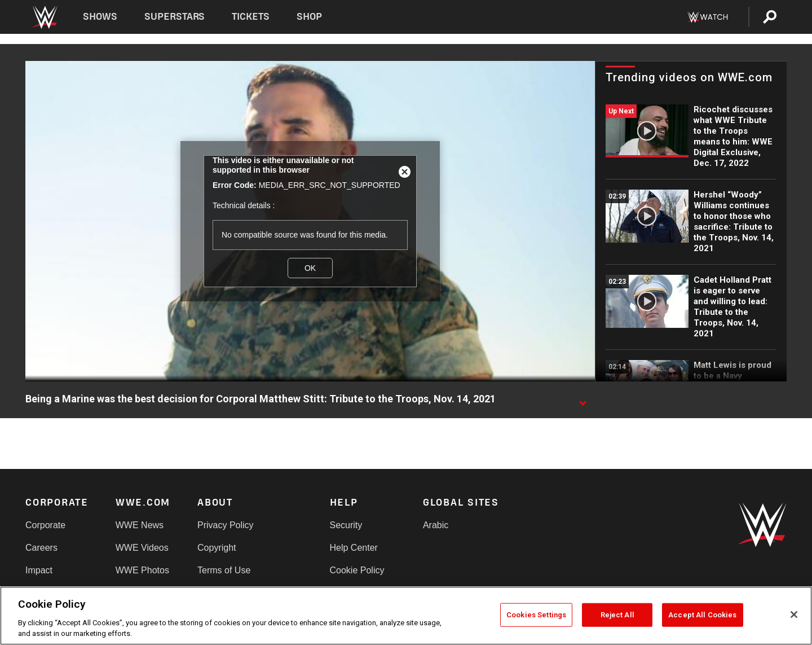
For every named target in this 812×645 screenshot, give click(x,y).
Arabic (436, 525)
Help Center (354, 548)
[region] (406, 616)
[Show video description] (582, 400)
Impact (39, 570)
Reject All (617, 615)
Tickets (251, 17)
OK (310, 268)
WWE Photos (142, 570)
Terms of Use (224, 570)
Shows (100, 17)
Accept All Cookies (702, 615)
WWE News (140, 525)
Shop (309, 17)
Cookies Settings (536, 615)
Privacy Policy (226, 525)
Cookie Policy (357, 570)
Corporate (45, 525)
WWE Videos (142, 548)
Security (346, 525)
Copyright (217, 548)
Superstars (175, 17)
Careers (41, 548)
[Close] (794, 615)
